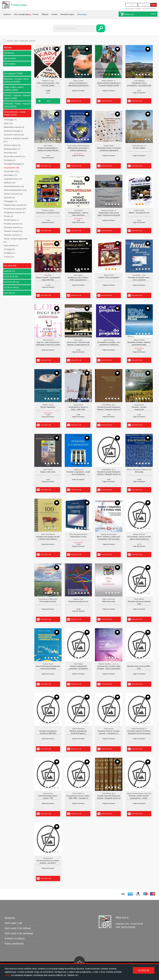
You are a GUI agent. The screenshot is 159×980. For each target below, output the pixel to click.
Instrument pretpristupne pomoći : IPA (48, 797)
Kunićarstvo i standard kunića (48, 213)
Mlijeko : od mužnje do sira (139, 213)
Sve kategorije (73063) (13, 74)
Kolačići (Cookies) (15, 938)
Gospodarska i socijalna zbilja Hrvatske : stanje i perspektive (109, 668)
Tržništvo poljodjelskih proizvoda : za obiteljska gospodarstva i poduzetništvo (78, 669)
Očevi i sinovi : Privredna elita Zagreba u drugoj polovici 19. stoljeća (78, 345)
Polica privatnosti (14, 944)
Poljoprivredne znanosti (15, 205)
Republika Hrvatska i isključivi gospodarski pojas (139, 344)
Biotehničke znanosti (14, 127)
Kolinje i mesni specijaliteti (109, 278)
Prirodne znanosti (13, 224)
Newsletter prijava (67, 14)
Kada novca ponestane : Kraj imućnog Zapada (48, 84)
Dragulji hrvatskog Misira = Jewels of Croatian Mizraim (48, 149)
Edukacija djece (12, 149)
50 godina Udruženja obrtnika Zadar (139, 603)
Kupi (49, 101)
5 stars (58, 75)
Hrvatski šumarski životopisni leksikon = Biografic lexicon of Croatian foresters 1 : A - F (109, 410)
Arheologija (10, 120)
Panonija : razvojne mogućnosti (139, 408)
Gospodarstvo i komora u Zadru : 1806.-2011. (78, 408)
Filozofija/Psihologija (14, 164)
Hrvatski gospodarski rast (78, 602)
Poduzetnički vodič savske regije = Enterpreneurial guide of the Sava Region (109, 215)
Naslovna (7, 14)
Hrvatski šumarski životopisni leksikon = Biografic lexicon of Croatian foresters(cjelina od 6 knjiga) (109, 798)
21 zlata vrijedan (139, 148)
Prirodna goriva (11, 220)
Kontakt (54, 14)
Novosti (36, 14)
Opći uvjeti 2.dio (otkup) (18, 928)
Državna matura (12, 145)
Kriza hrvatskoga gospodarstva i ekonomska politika (48, 668)
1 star (45, 75)
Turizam (9, 257)
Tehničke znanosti (13, 231)
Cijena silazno (10, 64)
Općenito (9, 198)
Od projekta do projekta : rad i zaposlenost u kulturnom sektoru (109, 345)
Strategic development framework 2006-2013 (48, 732)
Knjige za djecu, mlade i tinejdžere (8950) (14, 89)
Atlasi (8, 123)
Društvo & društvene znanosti (16, 140)
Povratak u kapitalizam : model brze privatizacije (78, 473)
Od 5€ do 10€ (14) (11, 282)
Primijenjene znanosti (14, 213)
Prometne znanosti (13, 228)
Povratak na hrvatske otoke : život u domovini (139, 279)
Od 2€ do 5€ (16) (11, 277)
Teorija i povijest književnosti (15, 240)
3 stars (52, 75)
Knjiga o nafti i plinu (48, 472)
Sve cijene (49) (10, 266)
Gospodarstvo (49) (12, 168)
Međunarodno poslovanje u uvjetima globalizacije (78, 149)
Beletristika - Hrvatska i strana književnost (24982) (16, 80)
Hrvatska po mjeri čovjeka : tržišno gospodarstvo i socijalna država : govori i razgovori (78, 280)
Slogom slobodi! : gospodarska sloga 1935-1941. (48, 279)
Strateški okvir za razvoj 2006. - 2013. (139, 668)
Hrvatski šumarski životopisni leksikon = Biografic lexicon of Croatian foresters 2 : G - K (109, 474)
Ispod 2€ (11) (9, 271)
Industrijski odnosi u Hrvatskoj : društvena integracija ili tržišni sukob (109, 150)
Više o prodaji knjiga (21, 14)
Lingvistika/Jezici (13, 179)
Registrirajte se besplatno (133, 9)
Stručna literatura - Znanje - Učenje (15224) (15, 113)
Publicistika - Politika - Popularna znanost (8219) (17, 105)
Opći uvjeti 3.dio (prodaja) (19, 933)
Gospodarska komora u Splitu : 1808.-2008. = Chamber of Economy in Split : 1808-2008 (78, 798)
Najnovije (8, 47)
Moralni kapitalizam (48, 407)
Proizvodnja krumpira (48, 602)
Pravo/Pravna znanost (15, 209)
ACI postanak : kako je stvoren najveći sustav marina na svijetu (139, 539)
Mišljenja (45, 14)
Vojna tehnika (11, 246)
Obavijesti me (76, 101)
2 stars (48, 75)
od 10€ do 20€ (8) (11, 287)
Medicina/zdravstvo (14, 186)
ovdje (7, 975)
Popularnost (9, 53)
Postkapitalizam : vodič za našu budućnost (78, 214)
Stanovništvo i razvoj (78, 537)
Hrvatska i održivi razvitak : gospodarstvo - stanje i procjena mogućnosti (139, 798)
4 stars (55, 75)
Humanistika (11, 171)
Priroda (9, 216)
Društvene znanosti (14, 135)
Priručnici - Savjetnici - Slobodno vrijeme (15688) (17, 97)
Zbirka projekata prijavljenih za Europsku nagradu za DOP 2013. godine (109, 85)
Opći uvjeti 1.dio (14, 923)
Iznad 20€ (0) (9, 293)
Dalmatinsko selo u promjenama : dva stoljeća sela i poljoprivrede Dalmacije (139, 85)
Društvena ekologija (13, 131)
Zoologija (9, 249)
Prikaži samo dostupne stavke (21, 41)
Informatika (11, 175)
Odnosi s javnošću (13, 194)
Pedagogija (11, 201)
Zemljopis (9, 253)
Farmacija (10, 160)
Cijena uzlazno (10, 58)
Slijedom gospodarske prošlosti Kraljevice (78, 732)
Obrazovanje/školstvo (15, 190)
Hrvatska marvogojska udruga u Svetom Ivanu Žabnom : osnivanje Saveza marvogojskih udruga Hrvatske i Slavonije (48, 539)
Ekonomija (10, 153)
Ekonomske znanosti (15, 157)
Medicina (10, 183)
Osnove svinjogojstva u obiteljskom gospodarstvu (78, 84)
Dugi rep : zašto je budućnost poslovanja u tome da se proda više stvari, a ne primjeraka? (48, 345)
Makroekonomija (109, 602)
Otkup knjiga (82, 14)
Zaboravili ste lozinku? (149, 9)
